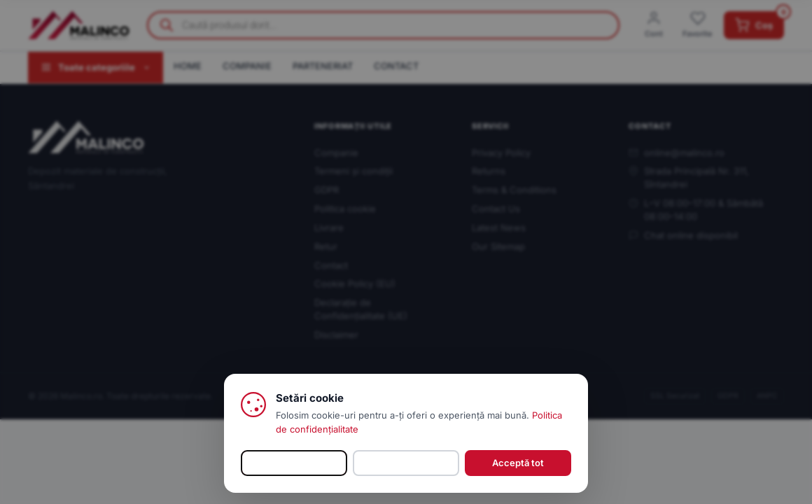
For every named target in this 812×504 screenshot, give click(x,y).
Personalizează (294, 463)
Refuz (406, 463)
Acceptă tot (518, 463)
